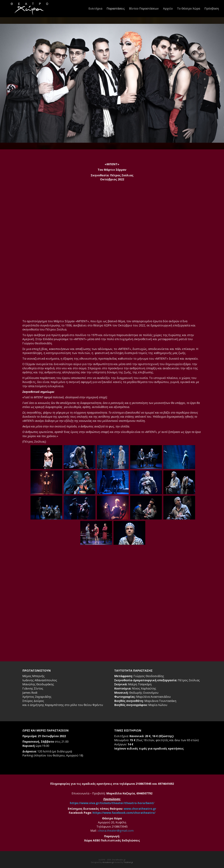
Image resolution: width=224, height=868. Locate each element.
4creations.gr (108, 862)
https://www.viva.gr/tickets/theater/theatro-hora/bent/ (112, 803)
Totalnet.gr (128, 862)
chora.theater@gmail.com (116, 831)
